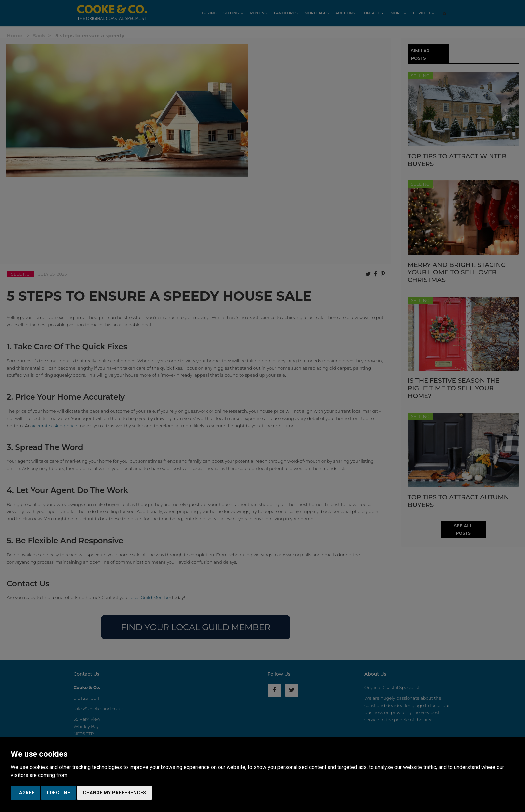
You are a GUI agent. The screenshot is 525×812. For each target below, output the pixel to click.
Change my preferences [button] (114, 793)
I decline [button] (59, 793)
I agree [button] (25, 793)
